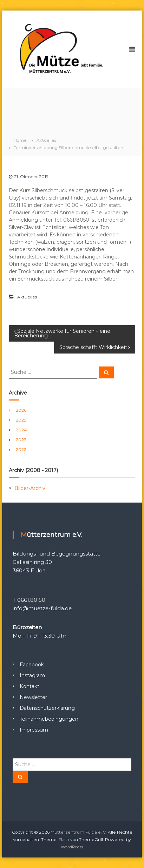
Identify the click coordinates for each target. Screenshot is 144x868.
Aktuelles (46, 140)
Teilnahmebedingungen (49, 719)
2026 (21, 410)
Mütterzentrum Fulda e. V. (79, 832)
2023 (21, 440)
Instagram (32, 675)
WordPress (72, 847)
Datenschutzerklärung (47, 708)
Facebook (32, 665)
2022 (21, 449)
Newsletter (33, 697)
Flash (64, 839)
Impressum (34, 730)
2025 (21, 420)
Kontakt (30, 686)
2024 (21, 430)
